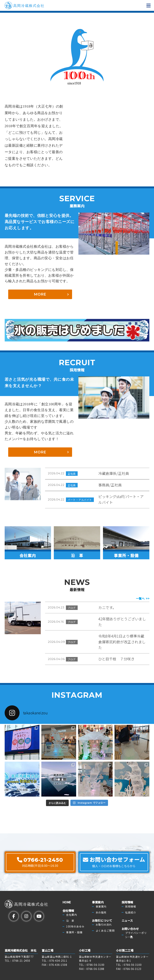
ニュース (127, 920)
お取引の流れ (104, 925)
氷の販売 (101, 912)
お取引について (102, 920)
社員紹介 (131, 912)
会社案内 (72, 915)
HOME (67, 902)
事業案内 (98, 902)
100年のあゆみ (75, 926)
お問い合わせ (130, 929)
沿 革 (70, 921)
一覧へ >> (143, 599)
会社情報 (68, 911)
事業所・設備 (74, 932)
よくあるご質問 (105, 930)
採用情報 (127, 902)
